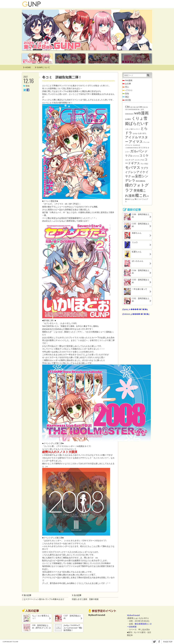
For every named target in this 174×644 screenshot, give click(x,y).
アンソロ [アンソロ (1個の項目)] (146, 142)
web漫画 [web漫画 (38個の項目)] (141, 113)
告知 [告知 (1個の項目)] (133, 177)
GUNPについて (42, 67)
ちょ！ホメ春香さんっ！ (41, 617)
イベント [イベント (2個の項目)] (129, 145)
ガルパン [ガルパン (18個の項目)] (137, 151)
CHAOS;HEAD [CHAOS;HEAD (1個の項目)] (133, 109)
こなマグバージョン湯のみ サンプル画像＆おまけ (43, 599)
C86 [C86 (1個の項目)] (134, 107)
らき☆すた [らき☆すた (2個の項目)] (142, 133)
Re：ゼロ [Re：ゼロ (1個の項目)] (141, 109)
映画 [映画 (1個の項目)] (137, 181)
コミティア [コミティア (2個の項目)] (130, 160)
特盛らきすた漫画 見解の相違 (85, 599)
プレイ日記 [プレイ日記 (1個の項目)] (144, 164)
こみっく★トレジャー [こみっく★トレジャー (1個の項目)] (133, 129)
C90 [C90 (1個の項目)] (144, 107)
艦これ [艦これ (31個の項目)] (141, 195)
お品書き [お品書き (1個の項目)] (128, 119)
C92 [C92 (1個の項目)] (126, 109)
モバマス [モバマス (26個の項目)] (133, 168)
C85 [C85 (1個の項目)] (131, 107)
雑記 (127, 97)
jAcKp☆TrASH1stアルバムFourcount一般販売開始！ (72, 628)
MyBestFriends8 (133, 615)
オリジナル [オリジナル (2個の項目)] (143, 148)
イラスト (129, 90)
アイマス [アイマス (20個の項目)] (136, 142)
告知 (26, 86)
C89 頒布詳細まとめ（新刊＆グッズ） (41, 627)
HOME (27, 67)
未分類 (128, 100)
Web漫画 (129, 80)
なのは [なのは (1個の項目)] (135, 134)
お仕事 (128, 84)
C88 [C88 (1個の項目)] (137, 107)
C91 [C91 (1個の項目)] (147, 107)
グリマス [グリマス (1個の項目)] (136, 156)
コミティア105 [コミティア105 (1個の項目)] (139, 160)
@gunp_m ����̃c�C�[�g (135, 309)
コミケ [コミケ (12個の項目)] (144, 155)
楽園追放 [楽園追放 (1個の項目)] (142, 181)
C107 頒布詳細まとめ (72, 617)
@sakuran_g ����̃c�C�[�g (136, 314)
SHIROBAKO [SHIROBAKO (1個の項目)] (129, 114)
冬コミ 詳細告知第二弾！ (62, 77)
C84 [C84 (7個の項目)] (127, 107)
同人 (127, 87)
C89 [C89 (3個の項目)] (140, 107)
